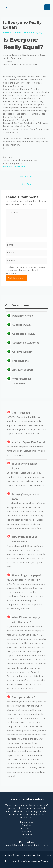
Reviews (26, 831)
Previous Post (26, 177)
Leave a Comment (12, 32)
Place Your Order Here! (15, 166)
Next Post (26, 184)
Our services (26, 822)
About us (27, 825)
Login (27, 837)
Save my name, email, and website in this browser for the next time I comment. (26, 270)
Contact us (26, 834)
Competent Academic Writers (14, 7)
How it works (26, 828)
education (29, 32)
